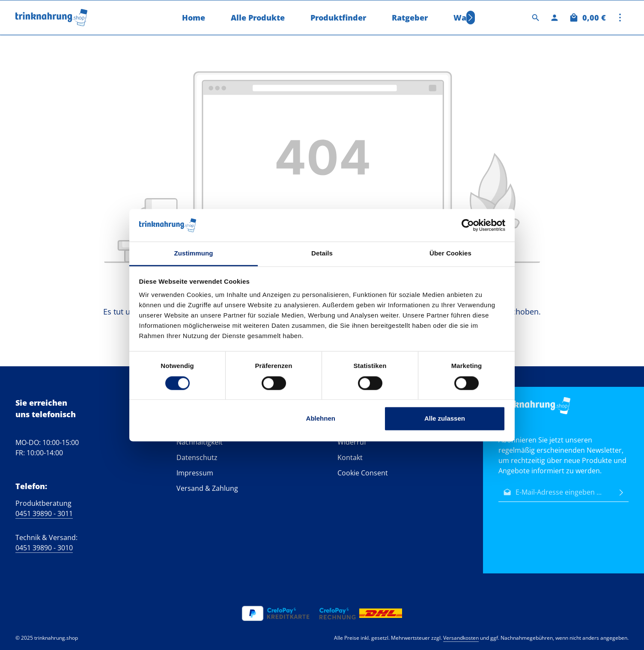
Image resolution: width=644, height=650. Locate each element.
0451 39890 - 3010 (44, 548)
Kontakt (350, 457)
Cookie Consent (363, 473)
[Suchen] (536, 18)
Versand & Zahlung (207, 488)
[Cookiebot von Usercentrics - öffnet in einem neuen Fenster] (468, 225)
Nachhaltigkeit (200, 442)
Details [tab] (322, 254)
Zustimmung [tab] (194, 254)
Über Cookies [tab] (450, 254)
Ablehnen (321, 419)
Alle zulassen (445, 419)
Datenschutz (197, 457)
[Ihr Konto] (555, 18)
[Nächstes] (471, 18)
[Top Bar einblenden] (620, 18)
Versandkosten (461, 638)
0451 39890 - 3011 (44, 513)
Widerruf (352, 442)
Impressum (195, 473)
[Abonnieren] (621, 492)
